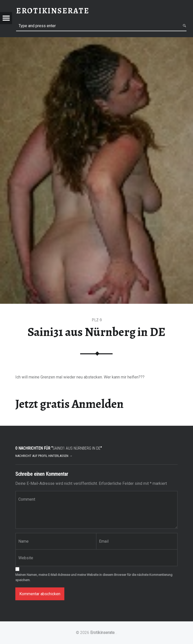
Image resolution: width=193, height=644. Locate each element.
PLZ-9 (97, 320)
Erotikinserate (102, 633)
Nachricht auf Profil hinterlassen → (44, 456)
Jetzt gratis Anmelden (69, 404)
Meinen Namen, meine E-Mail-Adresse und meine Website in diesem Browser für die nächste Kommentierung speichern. (94, 577)
